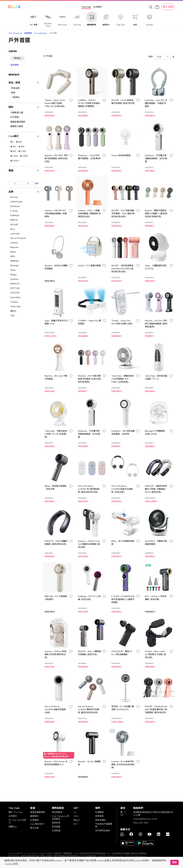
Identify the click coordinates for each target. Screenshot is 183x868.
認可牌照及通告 (103, 831)
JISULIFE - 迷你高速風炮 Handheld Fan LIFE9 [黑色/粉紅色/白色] (122, 269)
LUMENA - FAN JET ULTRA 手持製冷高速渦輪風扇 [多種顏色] (89, 103)
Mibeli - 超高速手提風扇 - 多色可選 (56, 488)
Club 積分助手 (37, 824)
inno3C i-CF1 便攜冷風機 (89, 266)
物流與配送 (57, 812)
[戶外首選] (24, 117)
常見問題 (56, 827)
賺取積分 (34, 816)
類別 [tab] (11, 107)
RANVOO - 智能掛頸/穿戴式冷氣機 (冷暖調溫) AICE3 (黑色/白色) (156, 489)
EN (122, 815)
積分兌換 (34, 828)
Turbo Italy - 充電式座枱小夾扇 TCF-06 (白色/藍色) (56, 434)
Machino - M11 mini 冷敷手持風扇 (56, 377)
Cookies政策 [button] (11, 864)
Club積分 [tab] (14, 136)
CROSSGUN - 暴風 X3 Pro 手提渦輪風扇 (122, 653)
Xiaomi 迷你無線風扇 (121, 155)
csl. (75, 812)
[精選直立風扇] (24, 126)
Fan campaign (41, 33)
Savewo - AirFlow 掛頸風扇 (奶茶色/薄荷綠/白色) (55, 654)
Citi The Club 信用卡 (17, 821)
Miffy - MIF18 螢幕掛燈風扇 (123, 543)
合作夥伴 (98, 7)
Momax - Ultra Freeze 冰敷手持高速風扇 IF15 (56, 763)
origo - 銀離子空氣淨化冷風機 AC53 (56, 322)
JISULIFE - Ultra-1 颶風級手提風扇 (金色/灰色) (89, 653)
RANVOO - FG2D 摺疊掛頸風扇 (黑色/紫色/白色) (56, 543)
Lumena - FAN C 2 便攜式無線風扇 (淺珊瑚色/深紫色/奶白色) (89, 214)
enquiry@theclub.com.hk (145, 819)
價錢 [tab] (11, 171)
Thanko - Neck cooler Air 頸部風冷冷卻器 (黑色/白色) (155, 654)
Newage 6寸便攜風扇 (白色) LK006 (155, 432)
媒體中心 (13, 827)
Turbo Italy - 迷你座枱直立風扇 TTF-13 (156, 377)
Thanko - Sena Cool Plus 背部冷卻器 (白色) (122, 322)
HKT (76, 824)
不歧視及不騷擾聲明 (104, 825)
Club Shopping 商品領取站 (60, 818)
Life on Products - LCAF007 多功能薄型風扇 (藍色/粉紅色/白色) (89, 489)
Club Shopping (15, 33)
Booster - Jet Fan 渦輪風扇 (89, 763)
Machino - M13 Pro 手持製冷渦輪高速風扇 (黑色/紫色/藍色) (156, 324)
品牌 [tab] (11, 192)
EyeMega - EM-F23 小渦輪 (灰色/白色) (89, 598)
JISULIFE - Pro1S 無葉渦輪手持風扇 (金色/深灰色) (123, 102)
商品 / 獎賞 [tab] (14, 83)
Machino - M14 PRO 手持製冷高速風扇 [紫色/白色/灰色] (56, 158)
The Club (86, 7)
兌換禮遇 (34, 820)
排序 (151, 57)
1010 (76, 816)
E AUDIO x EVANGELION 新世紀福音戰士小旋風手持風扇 (123, 599)
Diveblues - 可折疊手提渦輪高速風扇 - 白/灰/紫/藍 (156, 158)
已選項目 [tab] (13, 51)
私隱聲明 (100, 812)
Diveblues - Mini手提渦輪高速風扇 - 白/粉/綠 (123, 432)
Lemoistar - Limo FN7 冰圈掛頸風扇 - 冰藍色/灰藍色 (156, 103)
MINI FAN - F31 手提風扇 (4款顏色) (56, 598)
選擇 (37, 183)
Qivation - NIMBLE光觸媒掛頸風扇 (56, 267)
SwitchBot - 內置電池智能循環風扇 (156, 543)
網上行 (77, 820)
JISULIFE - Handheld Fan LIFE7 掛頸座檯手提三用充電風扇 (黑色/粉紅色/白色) (157, 710)
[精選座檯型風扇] (24, 122)
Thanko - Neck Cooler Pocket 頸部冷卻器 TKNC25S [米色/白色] (55, 103)
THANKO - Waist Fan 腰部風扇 (89, 322)
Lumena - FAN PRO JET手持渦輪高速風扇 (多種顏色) (56, 214)
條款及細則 (101, 820)
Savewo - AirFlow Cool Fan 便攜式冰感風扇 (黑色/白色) (89, 544)
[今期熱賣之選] (24, 113)
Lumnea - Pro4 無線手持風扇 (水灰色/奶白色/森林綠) (123, 765)
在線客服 (56, 831)
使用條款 (100, 816)
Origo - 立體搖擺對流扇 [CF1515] (156, 267)
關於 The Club (15, 812)
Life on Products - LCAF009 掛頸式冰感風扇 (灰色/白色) (122, 489)
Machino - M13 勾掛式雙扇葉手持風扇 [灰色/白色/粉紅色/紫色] (90, 379)
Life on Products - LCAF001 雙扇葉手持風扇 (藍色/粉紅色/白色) (89, 710)
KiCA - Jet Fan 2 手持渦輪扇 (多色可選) (156, 598)
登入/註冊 (168, 7)
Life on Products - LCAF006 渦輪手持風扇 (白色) (55, 710)
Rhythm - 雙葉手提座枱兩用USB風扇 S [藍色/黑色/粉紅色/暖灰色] (156, 214)
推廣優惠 (28, 33)
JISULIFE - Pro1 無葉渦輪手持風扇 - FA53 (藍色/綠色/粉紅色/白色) (123, 214)
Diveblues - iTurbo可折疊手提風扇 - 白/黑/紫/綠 (89, 157)
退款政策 (56, 823)
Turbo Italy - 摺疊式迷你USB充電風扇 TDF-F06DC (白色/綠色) (123, 379)
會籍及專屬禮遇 (38, 812)
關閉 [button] (174, 862)
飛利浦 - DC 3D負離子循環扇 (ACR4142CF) (123, 708)
